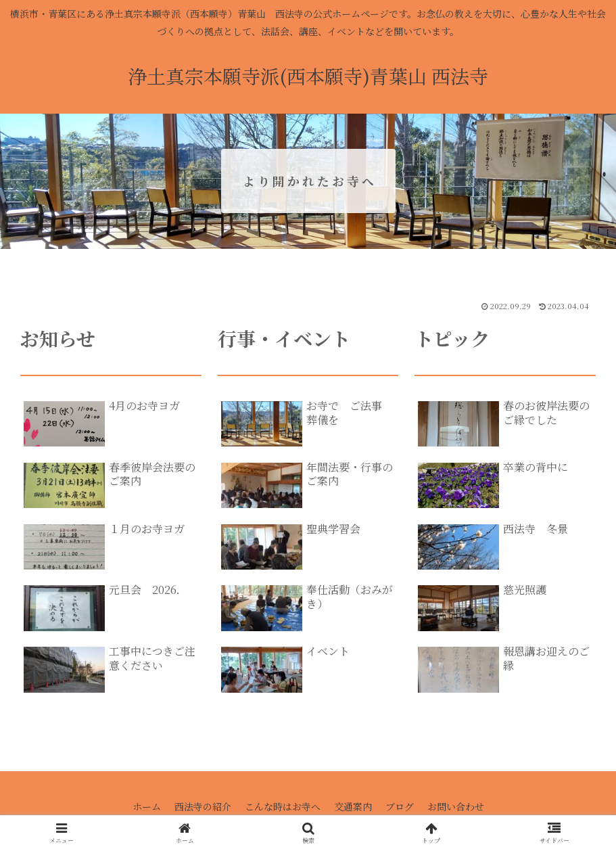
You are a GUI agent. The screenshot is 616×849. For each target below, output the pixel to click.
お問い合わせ (456, 806)
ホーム (147, 806)
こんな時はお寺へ (283, 806)
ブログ (400, 806)
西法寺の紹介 (203, 806)
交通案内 (353, 806)
